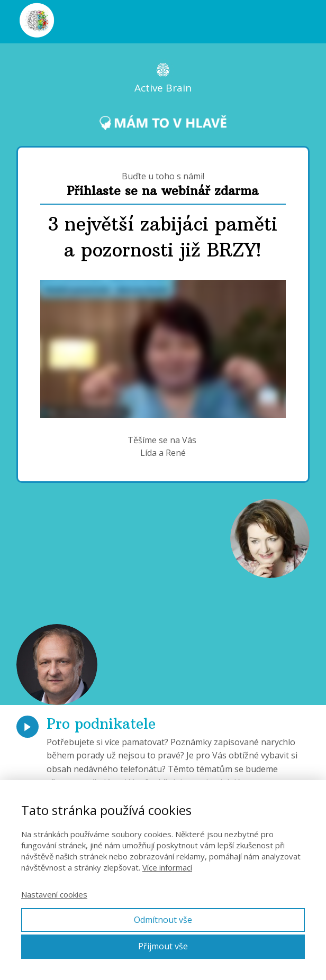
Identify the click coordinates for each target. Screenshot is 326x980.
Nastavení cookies (54, 894)
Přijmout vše (163, 946)
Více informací (167, 867)
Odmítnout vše (163, 920)
